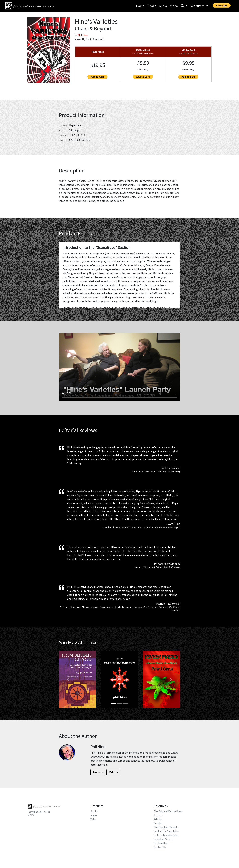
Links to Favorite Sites (166, 835)
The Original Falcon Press (39, 812)
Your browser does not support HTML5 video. (119, 367)
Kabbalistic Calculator (166, 831)
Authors (158, 815)
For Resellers (161, 843)
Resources (198, 6)
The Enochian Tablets (166, 827)
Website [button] (113, 772)
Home (140, 6)
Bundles (158, 823)
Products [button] (98, 772)
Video (174, 6)
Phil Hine (83, 35)
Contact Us (160, 847)
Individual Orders (163, 839)
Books (152, 6)
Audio (163, 6)
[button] (68, 679)
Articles (158, 819)
